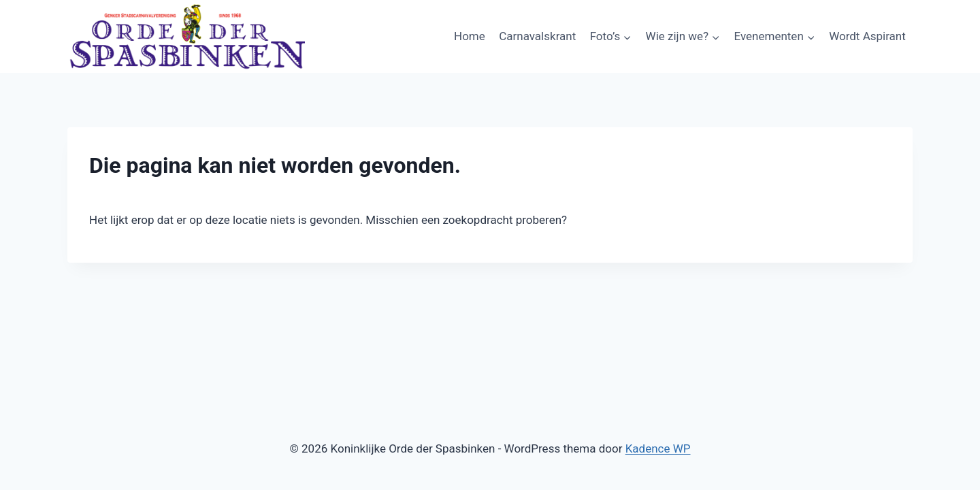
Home (470, 36)
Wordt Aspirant (867, 36)
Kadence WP (658, 448)
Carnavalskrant (537, 36)
